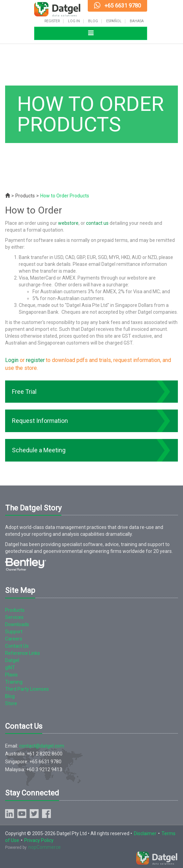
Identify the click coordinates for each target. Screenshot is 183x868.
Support (14, 632)
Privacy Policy (39, 840)
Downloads (17, 624)
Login (12, 360)
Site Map (20, 590)
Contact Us (17, 646)
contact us (97, 223)
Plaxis (11, 675)
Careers (14, 639)
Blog (93, 21)
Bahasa (137, 21)
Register (52, 21)
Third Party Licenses (27, 689)
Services (14, 617)
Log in (74, 21)
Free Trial (24, 392)
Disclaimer (145, 833)
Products (25, 196)
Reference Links (23, 653)
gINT (10, 668)
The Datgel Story (33, 508)
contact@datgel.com (42, 746)
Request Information (40, 421)
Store (11, 703)
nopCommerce (45, 847)
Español (114, 21)
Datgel (12, 660)
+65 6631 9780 (123, 6)
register (35, 360)
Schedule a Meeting (39, 450)
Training (14, 682)
